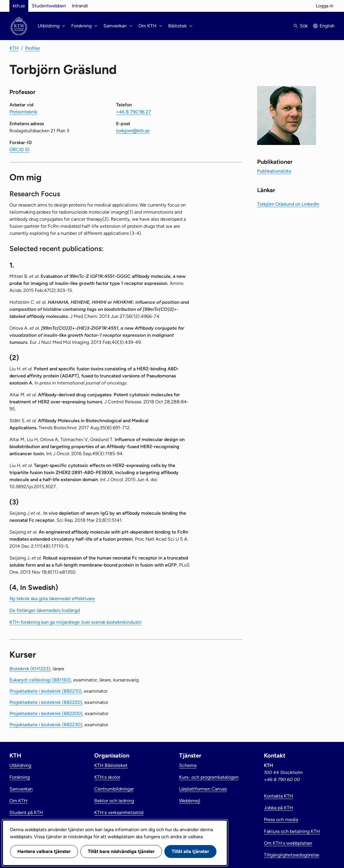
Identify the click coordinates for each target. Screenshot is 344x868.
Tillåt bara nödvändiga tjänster (121, 851)
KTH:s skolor (107, 777)
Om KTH (18, 801)
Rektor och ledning (114, 801)
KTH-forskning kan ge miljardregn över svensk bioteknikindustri (76, 622)
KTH (14, 48)
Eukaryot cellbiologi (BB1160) (40, 680)
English (327, 26)
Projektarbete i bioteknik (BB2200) (46, 713)
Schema (188, 765)
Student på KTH (26, 812)
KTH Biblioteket (111, 765)
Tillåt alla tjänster (190, 851)
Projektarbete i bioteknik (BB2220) (46, 702)
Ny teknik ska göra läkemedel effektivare (52, 599)
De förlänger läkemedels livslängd (45, 610)
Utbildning (20, 765)
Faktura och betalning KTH (292, 831)
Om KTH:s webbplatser (288, 843)
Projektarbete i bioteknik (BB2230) (46, 725)
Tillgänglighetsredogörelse (292, 855)
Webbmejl (190, 801)
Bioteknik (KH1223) (30, 669)
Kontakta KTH (278, 796)
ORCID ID (19, 150)
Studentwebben (49, 6)
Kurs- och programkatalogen (209, 777)
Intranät (80, 6)
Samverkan (21, 789)
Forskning (20, 777)
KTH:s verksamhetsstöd (119, 812)
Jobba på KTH (278, 808)
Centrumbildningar (114, 789)
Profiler (33, 48)
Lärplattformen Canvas (203, 789)
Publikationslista (274, 171)
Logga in (325, 6)
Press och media (281, 820)
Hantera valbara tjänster (44, 851)
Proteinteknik (23, 112)
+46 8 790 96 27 (134, 112)
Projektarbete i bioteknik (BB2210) (46, 691)
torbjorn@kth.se (133, 131)
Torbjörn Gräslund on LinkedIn (288, 204)
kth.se (19, 6)
